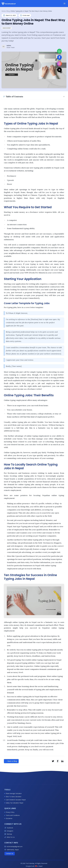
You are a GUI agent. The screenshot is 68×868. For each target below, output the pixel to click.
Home (4, 11)
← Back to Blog (11, 761)
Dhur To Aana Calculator (13, 797)
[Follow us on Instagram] (59, 64)
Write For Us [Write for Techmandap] (10, 837)
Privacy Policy (9, 812)
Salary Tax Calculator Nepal (14, 803)
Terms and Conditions (12, 815)
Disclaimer (8, 818)
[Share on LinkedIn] (62, 761)
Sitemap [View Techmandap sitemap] (8, 834)
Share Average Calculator (13, 793)
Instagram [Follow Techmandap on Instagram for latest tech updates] (9, 831)
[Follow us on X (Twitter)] (59, 70)
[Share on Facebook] (58, 761)
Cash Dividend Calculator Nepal (15, 800)
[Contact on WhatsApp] (59, 51)
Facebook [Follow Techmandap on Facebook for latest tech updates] (9, 828)
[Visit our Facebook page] (59, 57)
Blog (8, 11)
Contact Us (10, 854)
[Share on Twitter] (53, 761)
